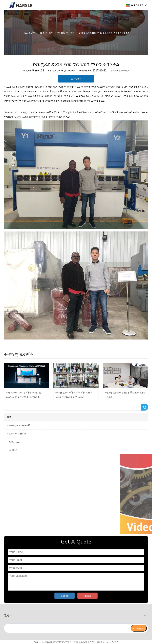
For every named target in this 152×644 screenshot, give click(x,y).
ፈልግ (145, 407)
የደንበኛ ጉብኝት (17, 433)
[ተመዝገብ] (139, 628)
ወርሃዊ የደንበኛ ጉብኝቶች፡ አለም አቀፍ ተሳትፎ (125, 395)
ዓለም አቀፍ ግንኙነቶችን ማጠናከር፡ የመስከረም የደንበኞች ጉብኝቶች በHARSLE (24, 395)
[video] (76, 494)
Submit (65, 596)
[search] (67, 628)
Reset (88, 596)
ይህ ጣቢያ (124, 70)
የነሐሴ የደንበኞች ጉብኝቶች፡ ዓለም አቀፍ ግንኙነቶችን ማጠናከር (74, 395)
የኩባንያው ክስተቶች (19, 425)
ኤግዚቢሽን (15, 442)
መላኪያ (13, 450)
